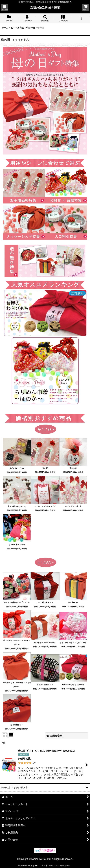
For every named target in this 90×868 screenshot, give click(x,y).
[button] (5, 8)
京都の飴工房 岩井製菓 (45, 8)
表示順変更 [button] (54, 736)
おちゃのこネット (39, 865)
